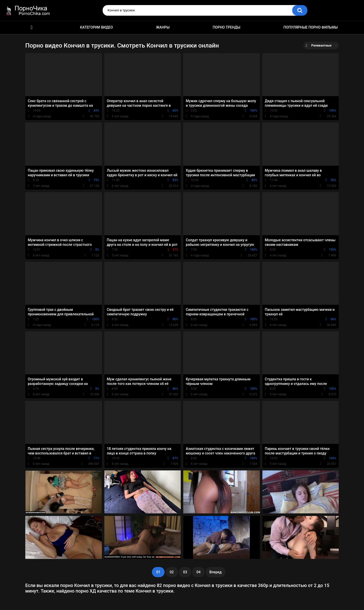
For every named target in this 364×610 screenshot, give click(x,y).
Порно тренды (226, 27)
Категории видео (97, 27)
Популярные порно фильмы (311, 27)
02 (172, 572)
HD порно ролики (32, 27)
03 (185, 572)
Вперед (215, 572)
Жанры (163, 27)
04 (198, 572)
